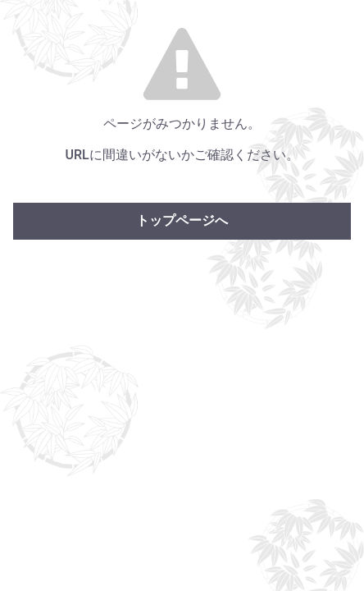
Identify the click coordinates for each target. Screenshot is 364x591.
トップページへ (182, 220)
